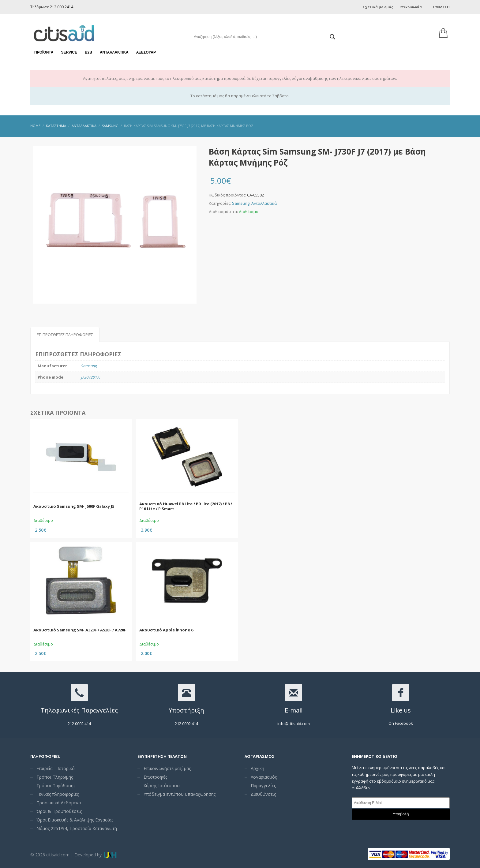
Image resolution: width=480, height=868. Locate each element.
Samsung (241, 203)
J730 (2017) (91, 377)
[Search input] (260, 34)
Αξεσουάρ (146, 49)
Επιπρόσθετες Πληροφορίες (65, 335)
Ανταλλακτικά (114, 49)
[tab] (65, 334)
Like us (401, 710)
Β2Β (88, 49)
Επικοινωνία (411, 7)
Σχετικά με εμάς (378, 7)
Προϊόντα (44, 49)
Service (69, 49)
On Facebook (401, 723)
